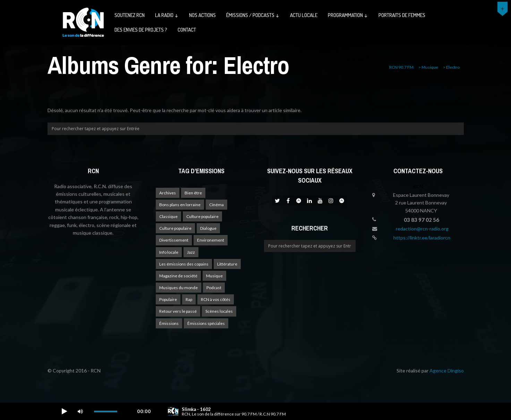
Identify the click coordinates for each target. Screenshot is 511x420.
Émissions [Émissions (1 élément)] (169, 323)
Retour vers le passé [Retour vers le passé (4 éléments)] (178, 311)
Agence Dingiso (447, 371)
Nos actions (202, 15)
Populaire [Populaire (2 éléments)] (168, 299)
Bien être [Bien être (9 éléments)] (193, 193)
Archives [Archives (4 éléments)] (168, 193)
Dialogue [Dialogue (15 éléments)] (208, 228)
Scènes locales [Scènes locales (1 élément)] (219, 311)
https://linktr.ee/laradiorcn (422, 238)
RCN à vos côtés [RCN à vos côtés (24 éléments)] (216, 299)
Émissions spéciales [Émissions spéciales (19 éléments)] (206, 323)
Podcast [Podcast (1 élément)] (214, 288)
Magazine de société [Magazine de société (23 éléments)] (178, 276)
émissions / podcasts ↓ (253, 15)
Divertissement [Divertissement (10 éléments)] (174, 240)
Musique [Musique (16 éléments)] (214, 276)
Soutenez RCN (130, 15)
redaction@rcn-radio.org (422, 229)
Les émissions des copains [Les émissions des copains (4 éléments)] (184, 264)
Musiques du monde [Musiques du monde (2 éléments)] (178, 288)
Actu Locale (304, 15)
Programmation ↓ (348, 15)
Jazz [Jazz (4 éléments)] (191, 252)
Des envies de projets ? (141, 30)
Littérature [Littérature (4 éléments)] (227, 264)
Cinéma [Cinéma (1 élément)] (216, 205)
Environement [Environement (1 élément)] (211, 240)
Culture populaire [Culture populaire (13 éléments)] (175, 228)
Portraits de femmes (402, 15)
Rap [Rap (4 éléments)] (189, 299)
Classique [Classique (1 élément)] (168, 216)
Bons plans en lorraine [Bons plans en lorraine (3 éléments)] (180, 205)
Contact (187, 30)
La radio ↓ (167, 15)
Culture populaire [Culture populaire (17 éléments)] (202, 216)
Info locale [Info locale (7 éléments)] (169, 252)
